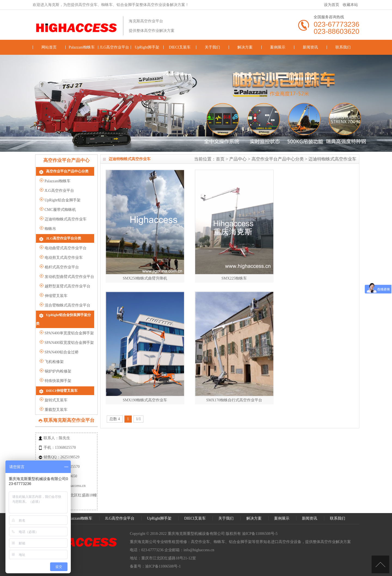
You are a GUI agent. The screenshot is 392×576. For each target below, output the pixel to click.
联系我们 (343, 47)
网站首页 (49, 47)
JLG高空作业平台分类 (64, 240)
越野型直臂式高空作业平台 (65, 288)
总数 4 (115, 409)
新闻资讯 (310, 47)
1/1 (139, 409)
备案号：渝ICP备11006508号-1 (155, 561)
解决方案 (245, 47)
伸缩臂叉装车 (53, 297)
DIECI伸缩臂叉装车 (62, 385)
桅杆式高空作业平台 (59, 269)
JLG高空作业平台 (114, 47)
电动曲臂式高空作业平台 (63, 250)
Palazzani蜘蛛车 (82, 47)
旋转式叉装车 (53, 395)
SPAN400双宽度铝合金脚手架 (67, 337)
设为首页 (332, 5)
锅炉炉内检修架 (55, 365)
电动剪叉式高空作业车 (61, 259)
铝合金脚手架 (240, 536)
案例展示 (278, 47)
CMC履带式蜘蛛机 (58, 210)
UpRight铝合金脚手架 (60, 201)
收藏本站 (350, 5)
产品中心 (238, 159)
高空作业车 (200, 536)
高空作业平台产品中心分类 (278, 159)
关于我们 (212, 47)
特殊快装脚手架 (55, 375)
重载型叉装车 (53, 404)
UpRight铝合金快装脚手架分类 (70, 317)
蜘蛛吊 (48, 230)
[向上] (380, 564)
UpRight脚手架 (147, 47)
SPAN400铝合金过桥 (59, 346)
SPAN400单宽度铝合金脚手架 (67, 327)
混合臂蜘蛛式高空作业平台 (65, 307)
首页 (220, 159)
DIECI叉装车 (180, 47)
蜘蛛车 (219, 536)
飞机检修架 (52, 356)
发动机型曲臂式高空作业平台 (67, 278)
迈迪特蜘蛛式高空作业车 (332, 159)
